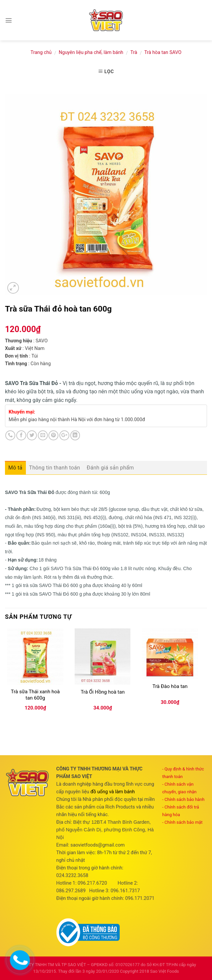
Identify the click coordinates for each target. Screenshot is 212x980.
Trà (134, 52)
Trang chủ (41, 52)
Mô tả (15, 468)
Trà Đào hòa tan (170, 686)
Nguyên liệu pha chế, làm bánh (91, 52)
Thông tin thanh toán (55, 468)
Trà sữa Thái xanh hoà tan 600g (35, 695)
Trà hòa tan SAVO (163, 52)
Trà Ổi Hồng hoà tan (103, 692)
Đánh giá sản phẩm (110, 468)
